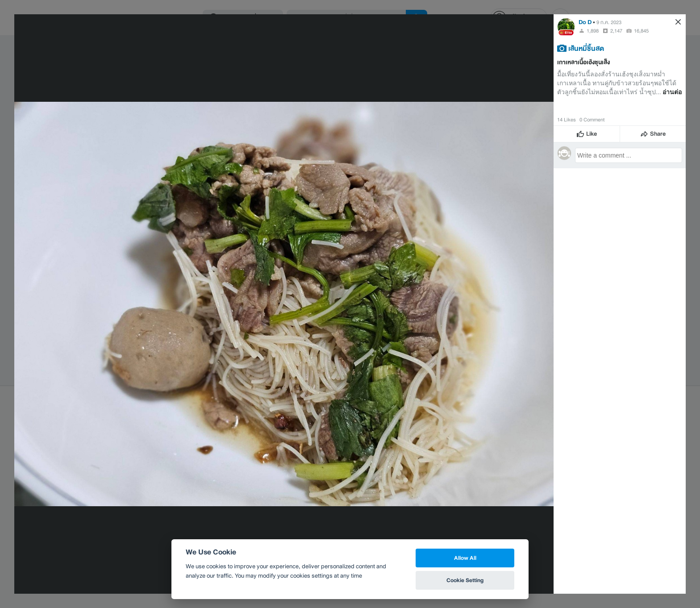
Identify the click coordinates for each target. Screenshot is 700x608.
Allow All (465, 558)
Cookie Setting (465, 580)
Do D (585, 22)
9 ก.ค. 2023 (609, 22)
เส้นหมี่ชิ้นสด (586, 48)
